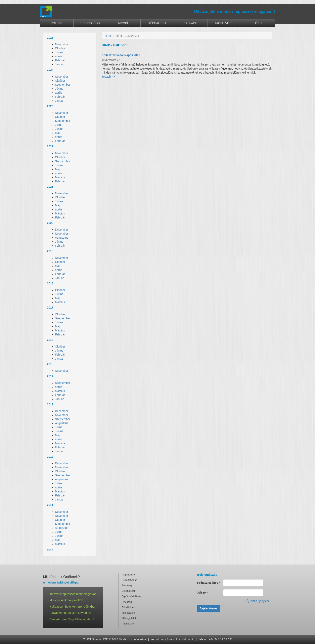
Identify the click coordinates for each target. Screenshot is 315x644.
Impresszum (128, 613)
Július (59, 125)
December (62, 230)
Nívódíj (124, 23)
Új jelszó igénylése (258, 601)
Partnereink (128, 624)
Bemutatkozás (129, 580)
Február (60, 60)
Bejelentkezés (208, 608)
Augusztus (62, 238)
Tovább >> (108, 77)
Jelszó (202, 593)
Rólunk (57, 23)
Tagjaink (191, 23)
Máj (57, 133)
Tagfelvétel (224, 23)
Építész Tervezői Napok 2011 (121, 55)
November (62, 44)
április (59, 56)
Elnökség (127, 602)
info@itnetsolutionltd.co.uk (177, 639)
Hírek (258, 23)
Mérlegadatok (129, 618)
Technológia (90, 23)
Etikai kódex (128, 607)
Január (59, 64)
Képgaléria (157, 23)
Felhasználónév (209, 583)
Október (60, 48)
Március (60, 177)
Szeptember (63, 85)
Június (59, 52)
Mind (50, 550)
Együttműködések (131, 596)
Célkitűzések (129, 591)
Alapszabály (128, 575)
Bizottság (127, 586)
